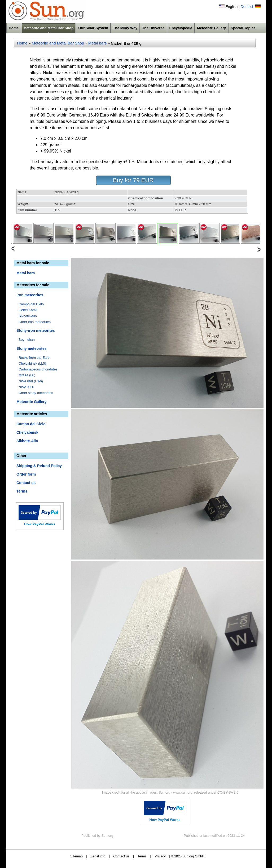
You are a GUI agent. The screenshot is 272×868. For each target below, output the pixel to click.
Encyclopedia (181, 28)
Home (14, 28)
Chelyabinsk (27, 432)
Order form (26, 474)
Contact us (26, 483)
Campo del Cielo (31, 304)
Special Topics (243, 28)
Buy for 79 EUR (133, 180)
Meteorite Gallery (211, 28)
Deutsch (247, 7)
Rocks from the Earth (35, 358)
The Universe (153, 28)
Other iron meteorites (35, 322)
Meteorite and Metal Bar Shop (48, 28)
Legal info (98, 856)
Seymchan (27, 340)
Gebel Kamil (28, 310)
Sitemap (76, 856)
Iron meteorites (30, 295)
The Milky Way (125, 28)
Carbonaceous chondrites (38, 369)
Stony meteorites (32, 348)
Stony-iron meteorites (36, 330)
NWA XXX (26, 387)
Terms (22, 491)
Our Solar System (93, 28)
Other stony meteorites (36, 393)
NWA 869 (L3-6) (31, 381)
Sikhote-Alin (28, 316)
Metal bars (97, 43)
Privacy (160, 856)
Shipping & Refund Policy (39, 466)
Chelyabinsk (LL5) (32, 363)
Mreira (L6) (27, 375)
